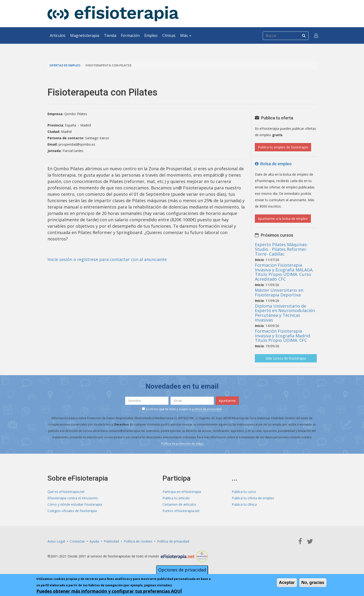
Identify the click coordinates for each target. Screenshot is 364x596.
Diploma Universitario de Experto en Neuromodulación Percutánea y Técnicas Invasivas (285, 313)
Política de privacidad (173, 541)
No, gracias (313, 583)
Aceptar (287, 583)
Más (186, 35)
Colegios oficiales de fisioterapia (72, 511)
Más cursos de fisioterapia (286, 358)
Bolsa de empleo (273, 164)
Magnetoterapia (85, 35)
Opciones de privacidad (182, 570)
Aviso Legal (56, 541)
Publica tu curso (244, 492)
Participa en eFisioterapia (182, 492)
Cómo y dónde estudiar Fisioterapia (75, 504)
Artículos (58, 35)
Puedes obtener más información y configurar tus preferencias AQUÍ (109, 591)
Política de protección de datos (182, 444)
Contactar (77, 541)
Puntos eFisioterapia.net (181, 511)
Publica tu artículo (176, 498)
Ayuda (94, 541)
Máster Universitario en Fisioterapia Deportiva (279, 292)
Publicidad (111, 541)
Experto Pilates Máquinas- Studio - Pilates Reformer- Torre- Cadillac (281, 249)
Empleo (151, 35)
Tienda (110, 35)
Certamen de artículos (179, 504)
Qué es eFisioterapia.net (66, 492)
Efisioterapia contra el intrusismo (73, 498)
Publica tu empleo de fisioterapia (283, 147)
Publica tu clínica (244, 504)
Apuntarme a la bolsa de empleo (283, 219)
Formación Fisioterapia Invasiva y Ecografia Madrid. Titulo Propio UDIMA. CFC (283, 336)
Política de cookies (138, 541)
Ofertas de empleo (65, 65)
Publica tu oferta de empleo (253, 498)
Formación (130, 35)
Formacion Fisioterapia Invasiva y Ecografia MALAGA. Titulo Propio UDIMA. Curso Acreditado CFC (284, 272)
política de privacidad (207, 409)
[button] (316, 35)
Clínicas (169, 35)
